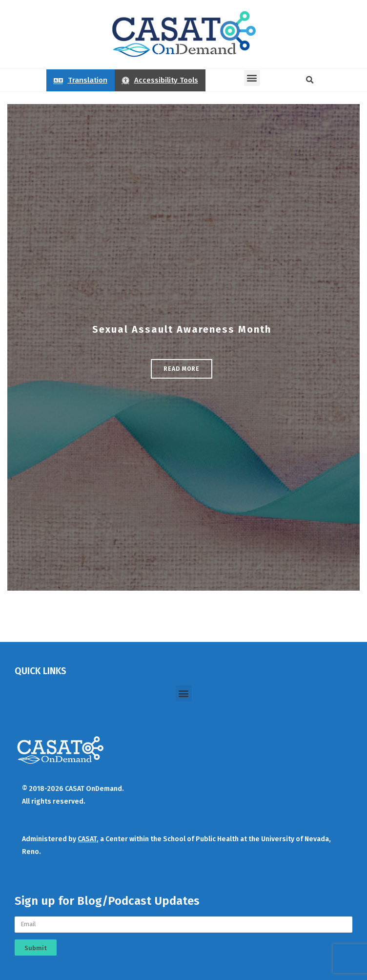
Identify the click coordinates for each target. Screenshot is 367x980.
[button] (252, 78)
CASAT (87, 839)
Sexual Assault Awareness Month (182, 329)
